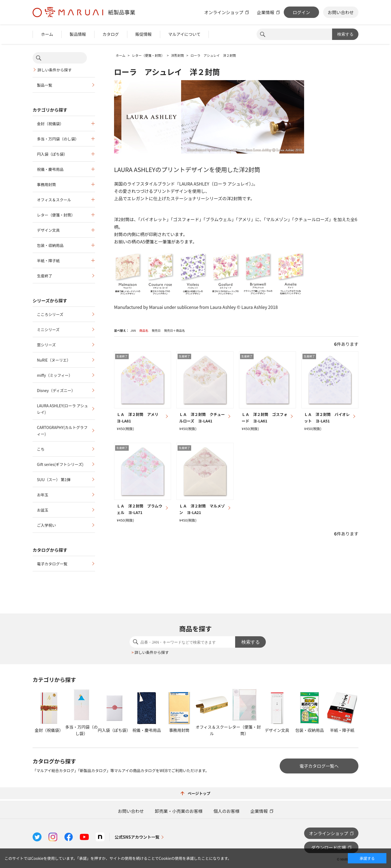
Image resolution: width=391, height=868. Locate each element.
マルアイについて (185, 34)
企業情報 (266, 12)
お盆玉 (43, 510)
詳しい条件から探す (55, 70)
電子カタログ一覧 (52, 564)
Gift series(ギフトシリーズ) (60, 464)
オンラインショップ (224, 12)
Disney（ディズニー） (56, 390)
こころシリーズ (50, 314)
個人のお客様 (226, 811)
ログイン (301, 12)
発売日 (156, 330)
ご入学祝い (46, 525)
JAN (133, 330)
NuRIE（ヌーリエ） (54, 360)
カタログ (111, 34)
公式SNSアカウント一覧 (137, 837)
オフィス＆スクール (54, 200)
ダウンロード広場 (329, 847)
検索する (345, 34)
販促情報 (144, 34)
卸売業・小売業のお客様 (179, 811)
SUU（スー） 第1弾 (54, 480)
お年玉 (43, 495)
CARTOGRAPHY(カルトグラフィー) (62, 431)
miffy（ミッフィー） (55, 375)
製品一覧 (45, 85)
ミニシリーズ (48, 330)
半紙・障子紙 (48, 261)
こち (41, 449)
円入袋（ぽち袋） (52, 154)
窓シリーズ (46, 345)
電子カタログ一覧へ (319, 766)
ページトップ (195, 793)
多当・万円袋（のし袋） (58, 139)
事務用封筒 (46, 184)
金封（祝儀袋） (50, 124)
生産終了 (45, 276)
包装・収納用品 (50, 245)
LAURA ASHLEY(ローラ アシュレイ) (62, 409)
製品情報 (78, 34)
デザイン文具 (48, 230)
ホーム (47, 34)
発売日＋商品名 (174, 330)
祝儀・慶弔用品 (50, 169)
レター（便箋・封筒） (56, 215)
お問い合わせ (341, 12)
